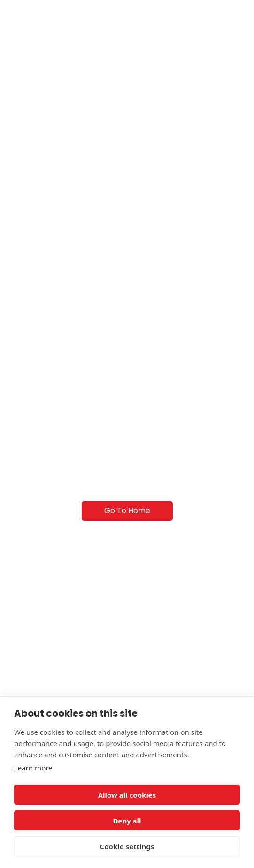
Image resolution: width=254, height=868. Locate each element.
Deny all (127, 821)
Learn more (33, 768)
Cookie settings (127, 846)
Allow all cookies (127, 795)
